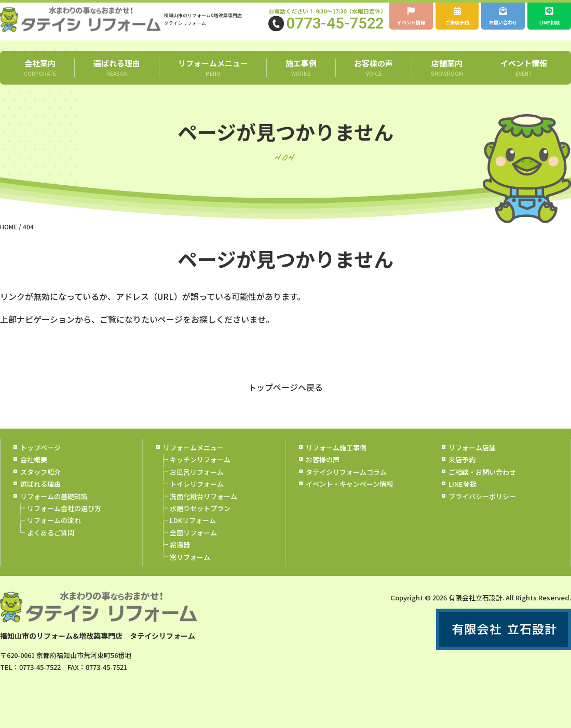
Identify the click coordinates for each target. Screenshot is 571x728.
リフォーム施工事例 (336, 460)
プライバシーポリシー (482, 508)
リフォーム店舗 (472, 460)
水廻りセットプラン (200, 521)
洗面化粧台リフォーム (203, 508)
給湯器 (180, 557)
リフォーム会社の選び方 (64, 521)
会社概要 (34, 472)
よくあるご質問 (51, 545)
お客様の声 (374, 80)
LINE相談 (549, 17)
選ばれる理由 (117, 80)
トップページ (40, 460)
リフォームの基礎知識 (54, 508)
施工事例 (301, 80)
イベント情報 (411, 23)
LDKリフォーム (193, 533)
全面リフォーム (193, 545)
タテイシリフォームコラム (346, 484)
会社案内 (40, 80)
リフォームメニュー (213, 80)
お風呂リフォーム (197, 484)
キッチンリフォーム (200, 472)
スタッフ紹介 (40, 484)
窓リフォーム (190, 569)
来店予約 (462, 472)
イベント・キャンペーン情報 (349, 496)
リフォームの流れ (54, 533)
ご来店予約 (458, 17)
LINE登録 (463, 496)
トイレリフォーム (197, 496)
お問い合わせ (503, 23)
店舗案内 (447, 80)
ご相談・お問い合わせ (482, 484)
